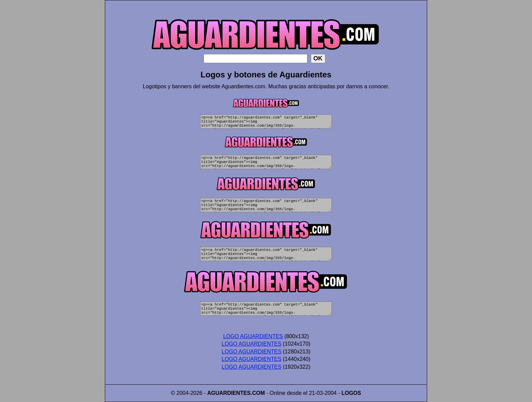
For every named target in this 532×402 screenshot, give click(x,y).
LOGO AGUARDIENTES (253, 336)
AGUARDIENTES (229, 393)
